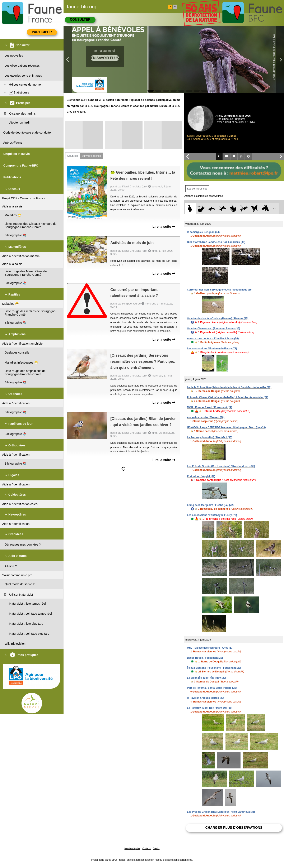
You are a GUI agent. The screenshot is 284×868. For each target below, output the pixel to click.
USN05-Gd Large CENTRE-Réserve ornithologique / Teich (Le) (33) (226, 427)
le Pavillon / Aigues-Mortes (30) (206, 698)
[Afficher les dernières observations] (204, 196)
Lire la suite (164, 227)
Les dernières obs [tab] (197, 189)
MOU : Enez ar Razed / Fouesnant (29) (209, 407)
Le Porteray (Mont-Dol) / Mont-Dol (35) (210, 437)
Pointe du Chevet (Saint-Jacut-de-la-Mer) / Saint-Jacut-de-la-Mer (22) (228, 397)
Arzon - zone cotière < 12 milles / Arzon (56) (213, 339)
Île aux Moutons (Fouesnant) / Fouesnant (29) (214, 668)
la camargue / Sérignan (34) (203, 232)
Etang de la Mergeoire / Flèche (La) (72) (210, 505)
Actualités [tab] (73, 156)
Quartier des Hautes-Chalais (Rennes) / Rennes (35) (218, 318)
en (175, 7)
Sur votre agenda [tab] (91, 156)
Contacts (146, 848)
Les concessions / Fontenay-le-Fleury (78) (212, 349)
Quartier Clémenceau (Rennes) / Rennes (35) (213, 329)
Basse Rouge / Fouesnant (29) (205, 658)
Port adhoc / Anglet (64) (201, 476)
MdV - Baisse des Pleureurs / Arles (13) (210, 648)
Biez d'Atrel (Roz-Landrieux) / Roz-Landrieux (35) (216, 242)
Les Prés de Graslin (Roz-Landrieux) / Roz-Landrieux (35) (221, 466)
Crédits (156, 848)
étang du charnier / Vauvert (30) (206, 417)
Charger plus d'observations (234, 828)
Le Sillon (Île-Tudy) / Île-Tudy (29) (206, 678)
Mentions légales (132, 848)
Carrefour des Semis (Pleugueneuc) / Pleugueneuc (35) (220, 290)
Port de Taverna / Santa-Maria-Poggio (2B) (212, 688)
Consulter (80, 20)
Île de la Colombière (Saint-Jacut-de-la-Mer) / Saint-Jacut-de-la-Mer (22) (229, 387)
